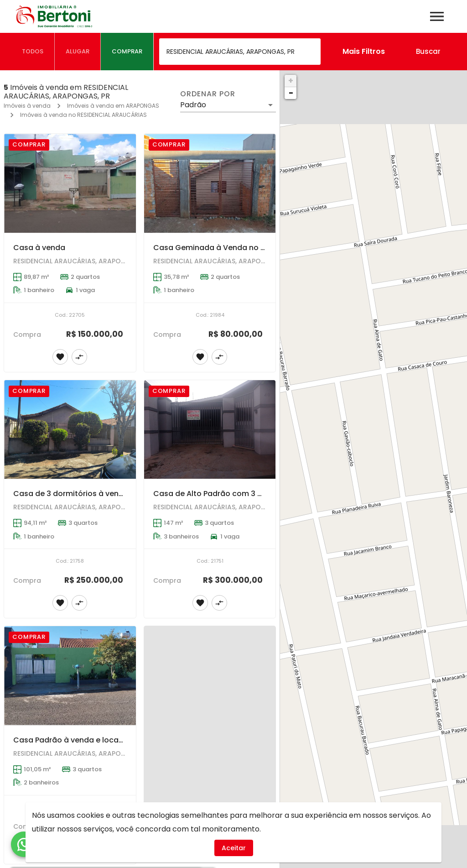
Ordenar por (208, 94)
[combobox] (240, 52)
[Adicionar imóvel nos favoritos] (60, 357)
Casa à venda (39, 248)
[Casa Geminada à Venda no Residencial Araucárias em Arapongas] (210, 183)
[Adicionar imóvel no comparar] (79, 357)
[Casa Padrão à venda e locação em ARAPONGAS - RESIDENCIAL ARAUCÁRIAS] (70, 676)
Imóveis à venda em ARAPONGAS (113, 106)
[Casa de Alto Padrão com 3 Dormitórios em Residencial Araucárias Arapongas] (210, 430)
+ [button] (291, 81)
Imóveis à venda (27, 106)
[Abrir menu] (437, 16)
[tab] (33, 52)
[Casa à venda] (70, 183)
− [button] (291, 93)
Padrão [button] (193, 105)
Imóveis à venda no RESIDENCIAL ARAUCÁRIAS (83, 115)
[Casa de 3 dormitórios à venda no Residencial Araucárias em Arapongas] (70, 430)
